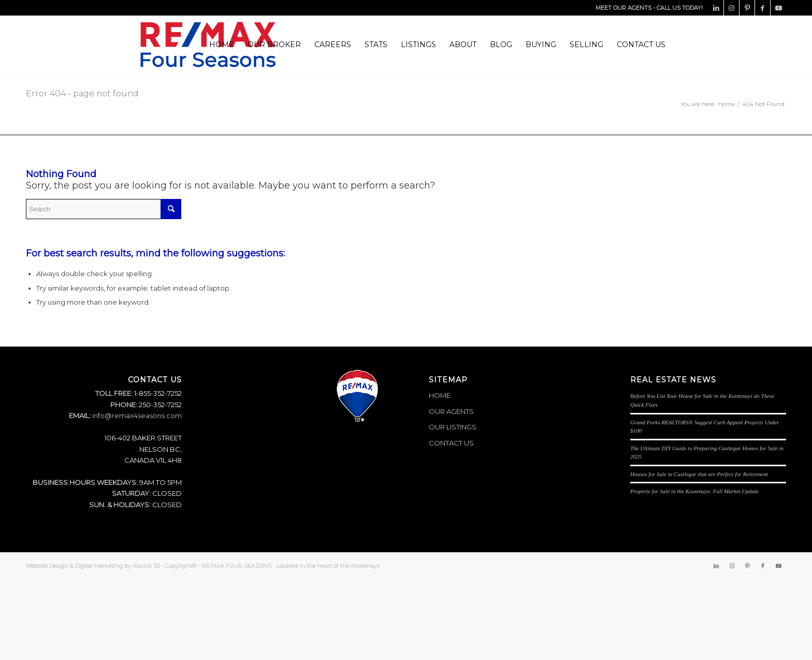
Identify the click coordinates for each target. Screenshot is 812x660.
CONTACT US (451, 443)
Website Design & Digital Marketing (74, 566)
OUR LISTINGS (453, 427)
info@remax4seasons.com (137, 415)
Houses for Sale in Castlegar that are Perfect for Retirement (699, 474)
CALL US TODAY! (680, 8)
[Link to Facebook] (763, 8)
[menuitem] (222, 45)
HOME (440, 395)
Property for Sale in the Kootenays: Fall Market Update (694, 491)
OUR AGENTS (451, 411)
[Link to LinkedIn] (716, 8)
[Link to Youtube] (778, 8)
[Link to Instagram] (731, 8)
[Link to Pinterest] (747, 8)
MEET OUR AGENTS (624, 8)
